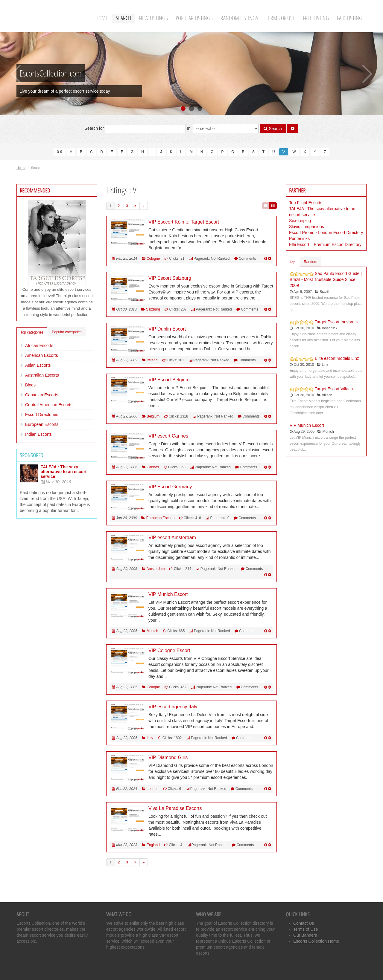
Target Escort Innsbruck (337, 322)
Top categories (32, 332)
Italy (150, 738)
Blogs (30, 385)
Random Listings (239, 18)
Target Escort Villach (334, 389)
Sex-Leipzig (300, 221)
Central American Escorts (49, 405)
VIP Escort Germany (170, 487)
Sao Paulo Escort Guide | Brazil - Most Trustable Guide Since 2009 (326, 279)
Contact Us (304, 923)
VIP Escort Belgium (169, 380)
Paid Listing (350, 18)
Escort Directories (42, 415)
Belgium (153, 416)
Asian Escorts (38, 365)
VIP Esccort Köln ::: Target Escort (184, 222)
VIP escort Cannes (168, 436)
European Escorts (42, 424)
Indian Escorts (38, 434)
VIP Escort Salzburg (170, 278)
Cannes (153, 467)
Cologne (153, 259)
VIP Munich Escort (168, 594)
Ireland (152, 360)
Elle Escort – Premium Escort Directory (325, 244)
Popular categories (67, 332)
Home (102, 18)
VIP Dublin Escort (167, 329)
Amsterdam (156, 569)
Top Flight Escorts (306, 203)
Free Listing (316, 18)
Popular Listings (194, 18)
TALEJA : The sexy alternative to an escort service (64, 472)
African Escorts (39, 345)
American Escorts (42, 355)
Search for (135, 129)
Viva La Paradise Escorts (175, 808)
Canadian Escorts (42, 395)
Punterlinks (299, 238)
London (153, 789)
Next (367, 74)
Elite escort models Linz (337, 358)
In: (223, 129)
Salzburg (153, 309)
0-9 (59, 152)
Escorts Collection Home (316, 941)
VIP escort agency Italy (173, 707)
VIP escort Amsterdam (172, 538)
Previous (16, 74)
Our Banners (305, 935)
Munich (152, 631)
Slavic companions (307, 227)
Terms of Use (281, 18)
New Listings (153, 18)
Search (123, 18)
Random (310, 262)
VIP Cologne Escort (169, 650)
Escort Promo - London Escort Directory (326, 233)
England (153, 845)
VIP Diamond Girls (168, 757)
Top (292, 262)
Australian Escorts (42, 375)
